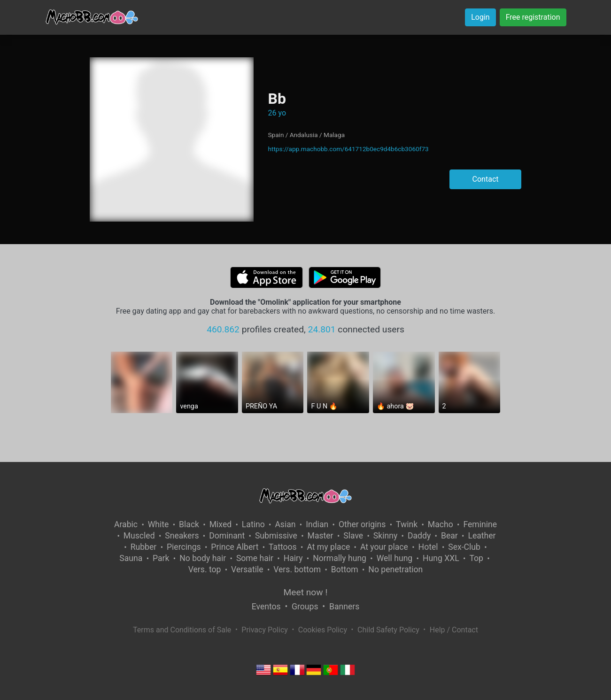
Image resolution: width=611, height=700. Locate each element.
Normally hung (340, 558)
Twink (407, 524)
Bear (449, 536)
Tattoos (283, 547)
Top (476, 558)
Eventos (266, 607)
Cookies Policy (323, 630)
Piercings (184, 547)
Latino (253, 524)
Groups (305, 607)
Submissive (276, 536)
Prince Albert (235, 547)
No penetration (395, 569)
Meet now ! (306, 592)
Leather (482, 536)
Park (161, 558)
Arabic (126, 524)
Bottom (345, 569)
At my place (328, 547)
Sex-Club (464, 547)
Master (321, 536)
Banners (344, 607)
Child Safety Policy (388, 630)
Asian (285, 524)
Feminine (480, 524)
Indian (317, 524)
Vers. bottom (297, 569)
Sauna (131, 558)
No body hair (203, 558)
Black (189, 524)
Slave (353, 536)
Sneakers (182, 536)
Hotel (428, 547)
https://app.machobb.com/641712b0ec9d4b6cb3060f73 (348, 149)
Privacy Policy (265, 630)
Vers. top (205, 569)
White (159, 524)
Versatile (247, 569)
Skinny (385, 536)
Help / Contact (454, 630)
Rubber (144, 547)
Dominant (227, 536)
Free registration (533, 17)
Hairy (293, 558)
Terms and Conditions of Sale (182, 630)
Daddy (419, 536)
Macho (441, 524)
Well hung (395, 558)
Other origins (362, 524)
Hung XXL (441, 558)
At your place (384, 547)
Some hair (255, 558)
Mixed (220, 524)
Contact (486, 179)
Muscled (139, 536)
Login (480, 17)
